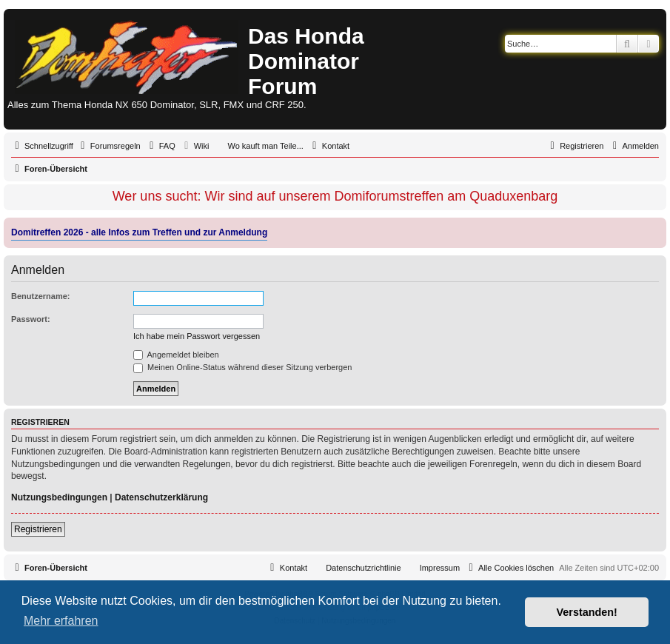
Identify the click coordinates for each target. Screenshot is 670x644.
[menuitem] (109, 146)
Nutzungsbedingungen (59, 497)
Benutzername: (40, 296)
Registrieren (38, 529)
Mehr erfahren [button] (61, 621)
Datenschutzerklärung (161, 497)
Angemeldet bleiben (176, 355)
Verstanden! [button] (587, 612)
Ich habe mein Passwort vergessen (197, 336)
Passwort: (31, 319)
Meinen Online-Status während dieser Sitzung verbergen (242, 367)
